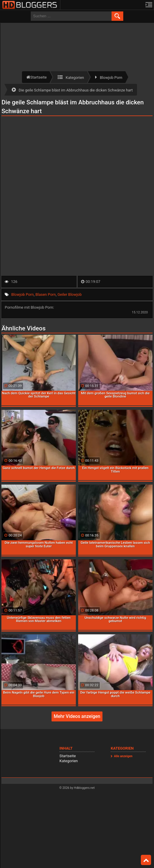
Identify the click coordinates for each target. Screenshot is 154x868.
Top (146, 860)
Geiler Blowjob (70, 294)
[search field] (71, 16)
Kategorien (69, 761)
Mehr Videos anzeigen (77, 716)
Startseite (68, 756)
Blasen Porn (46, 294)
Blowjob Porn (23, 294)
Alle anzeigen (123, 756)
